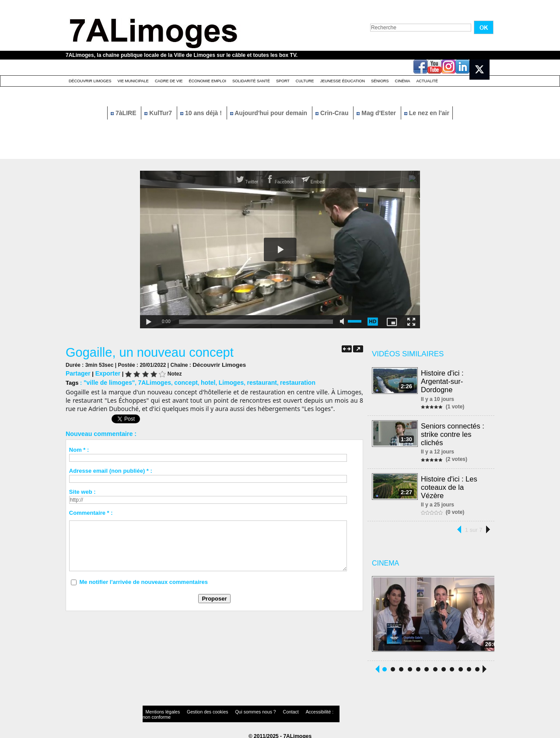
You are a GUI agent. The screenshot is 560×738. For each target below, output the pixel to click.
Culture (305, 81)
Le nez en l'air (427, 113)
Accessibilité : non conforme (297, 709)
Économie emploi (207, 81)
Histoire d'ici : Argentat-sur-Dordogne (443, 381)
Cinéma (403, 81)
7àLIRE (124, 113)
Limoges (222, 381)
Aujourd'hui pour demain (269, 113)
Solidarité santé (251, 81)
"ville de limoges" (107, 381)
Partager (77, 373)
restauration (284, 381)
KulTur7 (159, 113)
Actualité (427, 81)
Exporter (105, 373)
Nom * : (79, 448)
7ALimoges (150, 381)
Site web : (82, 490)
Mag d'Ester (377, 113)
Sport (283, 81)
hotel (200, 381)
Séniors (380, 81)
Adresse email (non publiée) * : (111, 469)
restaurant (251, 381)
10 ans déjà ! (202, 113)
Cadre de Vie (169, 81)
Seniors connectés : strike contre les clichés (453, 432)
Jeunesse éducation (343, 81)
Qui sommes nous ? (234, 709)
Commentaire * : (91, 511)
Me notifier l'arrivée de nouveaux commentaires (143, 581)
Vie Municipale (133, 81)
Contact (262, 709)
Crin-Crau (333, 113)
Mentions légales (159, 709)
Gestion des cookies (195, 709)
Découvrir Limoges (90, 81)
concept (179, 381)
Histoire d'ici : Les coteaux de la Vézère (450, 484)
